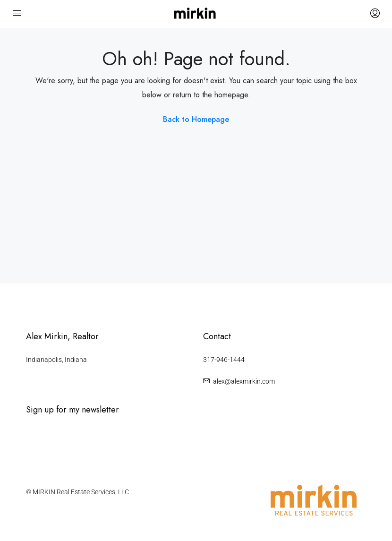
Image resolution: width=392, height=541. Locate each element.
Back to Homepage (196, 119)
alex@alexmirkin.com (244, 381)
